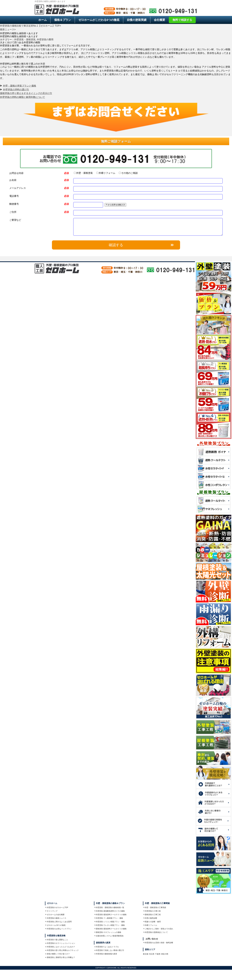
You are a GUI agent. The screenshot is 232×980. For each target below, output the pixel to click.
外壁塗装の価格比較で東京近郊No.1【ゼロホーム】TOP (30, 26)
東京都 (146, 954)
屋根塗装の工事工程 (152, 915)
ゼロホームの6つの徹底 (55, 925)
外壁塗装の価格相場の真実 (106, 954)
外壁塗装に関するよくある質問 (59, 922)
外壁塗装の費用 (45, 39)
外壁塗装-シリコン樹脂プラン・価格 (110, 922)
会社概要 (159, 20)
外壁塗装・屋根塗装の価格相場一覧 (109, 908)
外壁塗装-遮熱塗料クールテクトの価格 (111, 915)
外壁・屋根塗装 (83, 173)
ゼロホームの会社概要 (55, 915)
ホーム (43, 20)
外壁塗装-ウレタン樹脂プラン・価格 (110, 925)
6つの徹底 (99, 20)
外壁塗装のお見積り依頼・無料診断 (158, 943)
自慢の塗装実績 (137, 20)
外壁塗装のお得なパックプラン (59, 929)
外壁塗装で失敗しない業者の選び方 (109, 950)
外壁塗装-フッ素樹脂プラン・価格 (109, 918)
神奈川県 (165, 954)
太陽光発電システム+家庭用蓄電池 (109, 936)
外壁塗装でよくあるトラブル (107, 947)
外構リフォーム (106, 173)
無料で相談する (182, 20)
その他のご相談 (128, 173)
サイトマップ (51, 911)
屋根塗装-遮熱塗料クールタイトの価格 (111, 929)
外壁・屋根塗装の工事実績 (155, 908)
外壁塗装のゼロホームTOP (57, 908)
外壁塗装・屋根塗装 (25, 39)
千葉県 (158, 954)
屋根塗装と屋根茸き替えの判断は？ (60, 957)
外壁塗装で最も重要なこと (57, 940)
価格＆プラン (63, 20)
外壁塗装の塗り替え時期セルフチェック (62, 950)
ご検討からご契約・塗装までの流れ (158, 929)
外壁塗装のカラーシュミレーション (60, 943)
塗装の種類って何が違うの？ (58, 954)
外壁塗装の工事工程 (152, 911)
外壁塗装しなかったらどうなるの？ (60, 947)
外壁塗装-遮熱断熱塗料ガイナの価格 (110, 911)
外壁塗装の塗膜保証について (156, 932)
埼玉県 (152, 954)
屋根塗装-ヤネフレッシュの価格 (108, 932)
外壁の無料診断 (150, 918)
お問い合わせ (152, 939)
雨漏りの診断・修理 (152, 922)
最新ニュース (7, 29)
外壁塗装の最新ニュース (56, 918)
